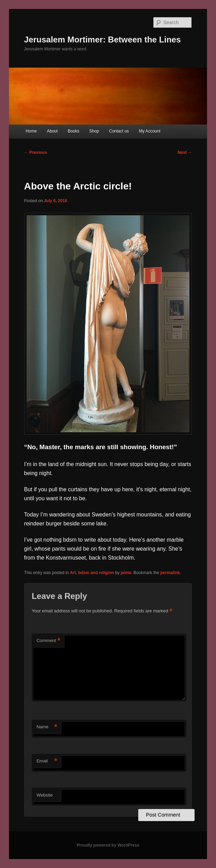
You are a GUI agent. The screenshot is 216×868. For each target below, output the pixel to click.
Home (31, 131)
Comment (49, 641)
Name (47, 727)
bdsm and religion (96, 573)
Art (73, 573)
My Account (150, 131)
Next (185, 152)
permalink (170, 573)
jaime (126, 573)
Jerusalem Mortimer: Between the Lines (102, 40)
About (52, 131)
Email (47, 761)
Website (45, 795)
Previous (36, 152)
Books (73, 131)
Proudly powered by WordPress (108, 845)
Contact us (119, 131)
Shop (94, 131)
